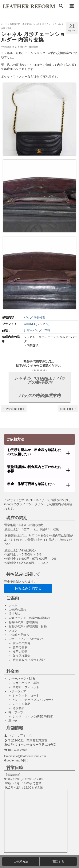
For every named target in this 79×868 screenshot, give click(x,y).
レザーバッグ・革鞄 (37, 330)
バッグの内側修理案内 (40, 396)
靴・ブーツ (16, 712)
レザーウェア (17, 691)
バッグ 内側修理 (35, 317)
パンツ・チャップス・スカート (33, 700)
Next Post (67, 409)
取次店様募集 (21, 656)
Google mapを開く (17, 760)
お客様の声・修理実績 (27, 47)
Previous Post (15, 409)
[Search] (61, 6)
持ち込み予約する (28, 588)
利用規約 (55, 504)
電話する (58, 861)
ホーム (13, 605)
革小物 (13, 721)
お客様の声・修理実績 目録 (28, 626)
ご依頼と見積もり (20, 635)
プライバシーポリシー (31, 504)
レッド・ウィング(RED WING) (33, 716)
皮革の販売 (20, 652)
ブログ (13, 631)
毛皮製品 (19, 708)
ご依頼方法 (21, 861)
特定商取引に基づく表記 (29, 660)
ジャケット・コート (26, 695)
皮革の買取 (20, 647)
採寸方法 (14, 614)
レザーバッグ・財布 (22, 679)
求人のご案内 (21, 643)
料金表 (13, 671)
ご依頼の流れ (17, 609)
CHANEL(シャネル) (37, 324)
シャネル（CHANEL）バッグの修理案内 (39, 380)
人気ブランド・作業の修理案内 (29, 618)
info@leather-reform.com (30, 756)
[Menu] (72, 6)
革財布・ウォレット (26, 687)
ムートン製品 (21, 704)
